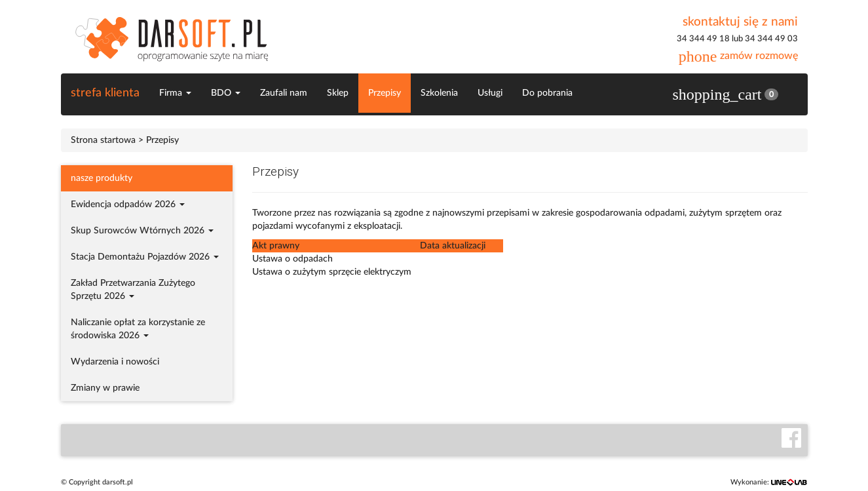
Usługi (490, 93)
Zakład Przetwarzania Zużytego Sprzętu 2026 (133, 290)
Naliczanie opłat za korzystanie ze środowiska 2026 (138, 329)
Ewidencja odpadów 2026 (128, 205)
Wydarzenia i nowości (115, 362)
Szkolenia (439, 93)
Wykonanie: (769, 482)
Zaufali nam (284, 93)
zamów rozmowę (738, 56)
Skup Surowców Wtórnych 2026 (142, 231)
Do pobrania (547, 93)
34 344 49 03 (771, 39)
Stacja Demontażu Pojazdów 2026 (145, 257)
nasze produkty (102, 178)
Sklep (338, 93)
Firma (175, 93)
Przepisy (385, 93)
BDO (226, 93)
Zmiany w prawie (105, 388)
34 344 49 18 (703, 39)
